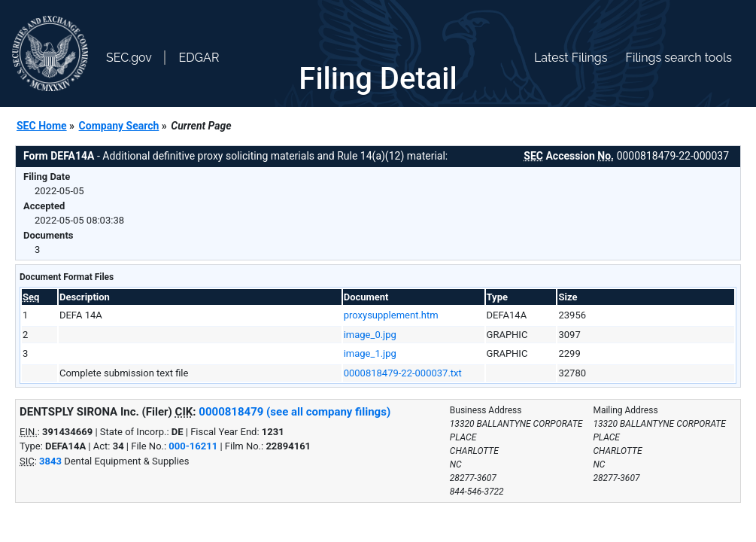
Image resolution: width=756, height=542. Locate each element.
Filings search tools (679, 58)
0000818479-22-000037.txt (403, 373)
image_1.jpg (370, 353)
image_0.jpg (370, 335)
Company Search (119, 126)
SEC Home (42, 126)
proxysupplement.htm (391, 315)
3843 (50, 461)
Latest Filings (571, 58)
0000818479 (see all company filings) (295, 412)
